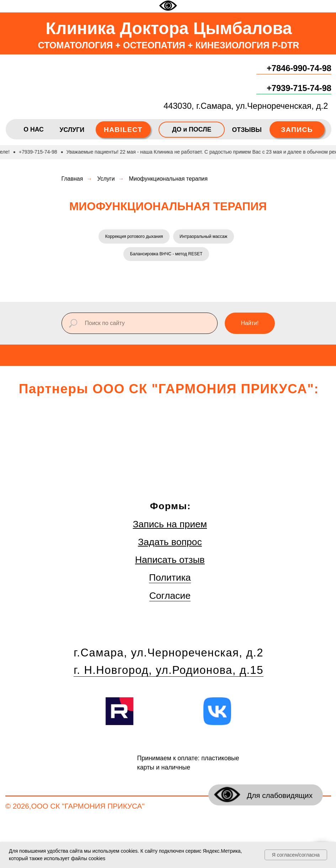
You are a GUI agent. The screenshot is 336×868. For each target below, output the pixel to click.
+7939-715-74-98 (299, 88)
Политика (170, 579)
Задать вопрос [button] (170, 543)
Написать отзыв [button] (170, 560)
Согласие (170, 596)
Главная (72, 179)
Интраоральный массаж (204, 236)
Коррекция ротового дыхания (134, 236)
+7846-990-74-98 (299, 68)
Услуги (106, 179)
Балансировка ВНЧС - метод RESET (166, 255)
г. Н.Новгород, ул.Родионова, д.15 (169, 671)
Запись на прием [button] (170, 525)
